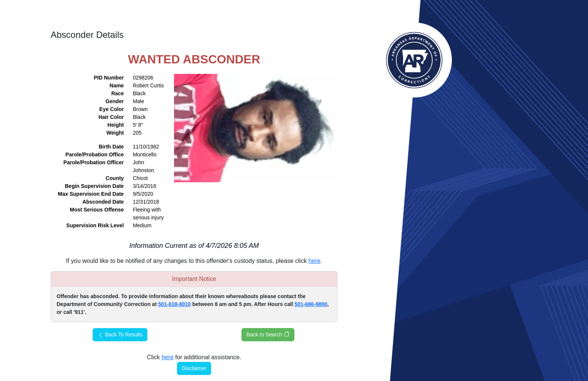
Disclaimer (194, 368)
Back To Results (120, 335)
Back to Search (268, 334)
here (315, 261)
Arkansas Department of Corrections (414, 60)
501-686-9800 (311, 304)
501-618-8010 (175, 304)
